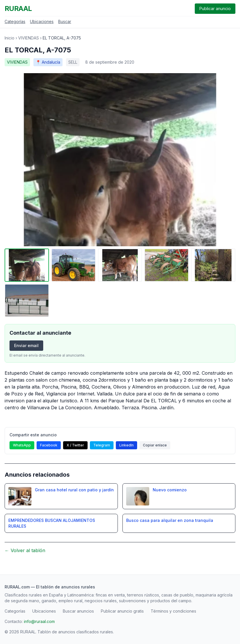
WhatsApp (22, 445)
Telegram (102, 445)
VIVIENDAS (29, 38)
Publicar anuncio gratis (122, 611)
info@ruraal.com (39, 621)
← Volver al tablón (25, 550)
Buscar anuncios (78, 611)
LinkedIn (126, 445)
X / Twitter (75, 445)
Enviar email (26, 345)
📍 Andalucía (48, 62)
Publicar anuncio (215, 8)
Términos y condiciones (173, 611)
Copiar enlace (155, 445)
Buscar (65, 21)
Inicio (10, 38)
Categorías (15, 21)
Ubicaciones (42, 21)
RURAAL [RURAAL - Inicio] (18, 8)
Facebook (49, 445)
